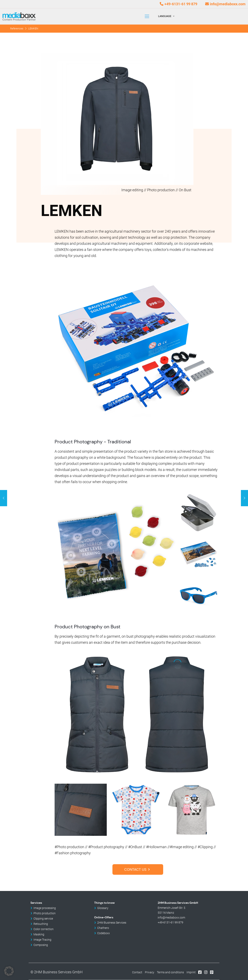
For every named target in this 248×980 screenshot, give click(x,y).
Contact (137, 972)
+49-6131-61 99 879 (181, 4)
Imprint (191, 972)
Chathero (103, 928)
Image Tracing (42, 940)
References (17, 28)
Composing (41, 945)
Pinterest (212, 972)
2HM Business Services (112, 923)
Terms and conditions (170, 972)
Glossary (103, 908)
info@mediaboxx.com (228, 4)
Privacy (150, 972)
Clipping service (43, 919)
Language (167, 16)
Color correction (44, 929)
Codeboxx (104, 933)
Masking (39, 934)
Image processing (45, 908)
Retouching (41, 924)
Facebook (200, 972)
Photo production (45, 913)
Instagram (206, 972)
